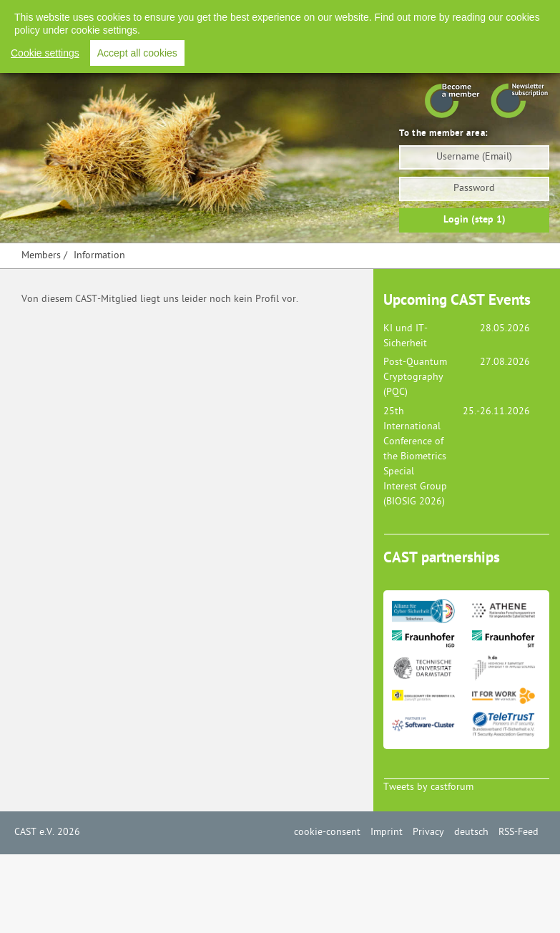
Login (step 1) (475, 220)
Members (41, 256)
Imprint (347, 14)
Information (99, 256)
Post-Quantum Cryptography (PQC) (415, 377)
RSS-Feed (501, 14)
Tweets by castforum (428, 787)
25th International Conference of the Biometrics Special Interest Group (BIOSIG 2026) (415, 457)
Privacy (396, 14)
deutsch (471, 832)
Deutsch (447, 14)
